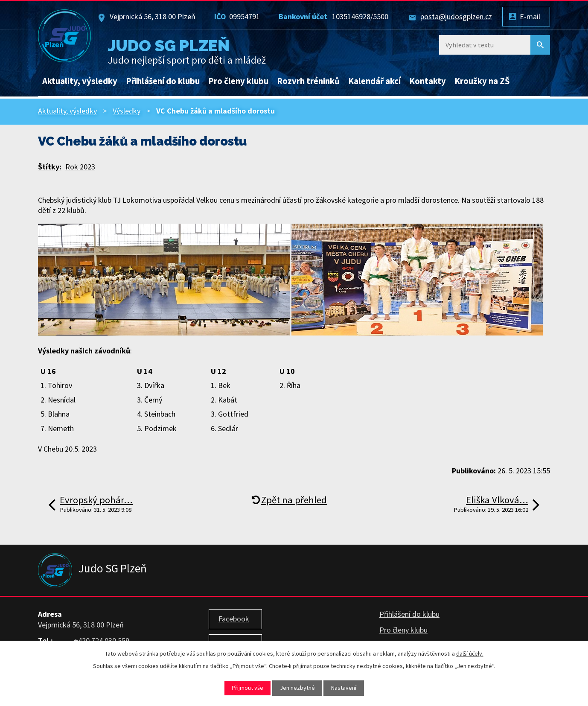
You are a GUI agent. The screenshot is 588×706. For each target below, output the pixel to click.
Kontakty (428, 81)
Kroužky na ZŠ (482, 81)
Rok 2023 (80, 167)
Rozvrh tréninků (308, 81)
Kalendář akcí (374, 81)
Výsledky (127, 111)
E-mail (530, 16)
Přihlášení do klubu (163, 81)
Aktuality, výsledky (80, 81)
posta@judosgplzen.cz (456, 16)
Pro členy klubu (238, 81)
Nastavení (344, 688)
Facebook (234, 619)
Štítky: (50, 167)
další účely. (470, 653)
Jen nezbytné (297, 688)
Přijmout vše (247, 688)
